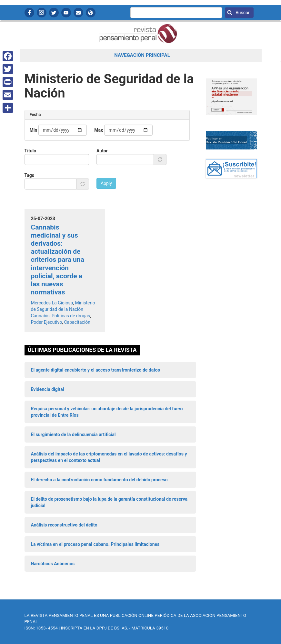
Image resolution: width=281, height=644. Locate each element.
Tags (29, 175)
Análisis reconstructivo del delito (64, 525)
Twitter (54, 13)
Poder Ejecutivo (47, 322)
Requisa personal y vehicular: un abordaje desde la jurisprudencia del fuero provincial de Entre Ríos (107, 412)
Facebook (29, 13)
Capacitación (77, 322)
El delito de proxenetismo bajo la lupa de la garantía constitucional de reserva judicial (109, 502)
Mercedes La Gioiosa (52, 303)
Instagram (42, 13)
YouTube (66, 13)
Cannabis (40, 316)
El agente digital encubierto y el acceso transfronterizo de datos (95, 370)
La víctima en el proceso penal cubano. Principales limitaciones (95, 544)
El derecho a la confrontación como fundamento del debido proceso (99, 480)
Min (34, 130)
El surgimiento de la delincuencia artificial (73, 434)
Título (30, 151)
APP (91, 13)
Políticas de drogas (71, 316)
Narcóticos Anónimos (53, 564)
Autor (102, 151)
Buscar (242, 13)
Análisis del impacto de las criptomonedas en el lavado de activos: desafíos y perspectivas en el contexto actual (109, 457)
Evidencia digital (48, 389)
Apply (106, 183)
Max (99, 130)
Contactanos (78, 13)
